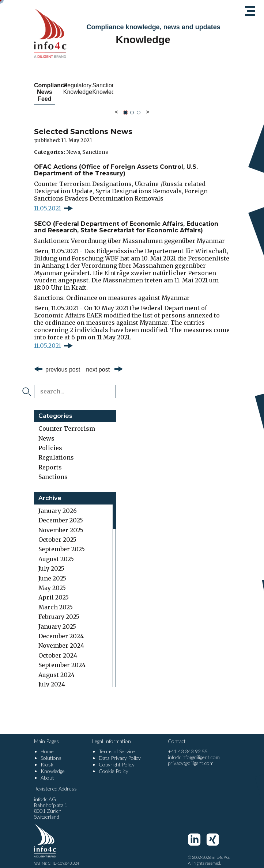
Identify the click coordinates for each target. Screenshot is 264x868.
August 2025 (56, 552)
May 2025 (52, 581)
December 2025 (61, 514)
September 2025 (62, 542)
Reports (50, 460)
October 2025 (57, 533)
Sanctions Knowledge (200, 89)
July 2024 (52, 678)
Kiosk (47, 758)
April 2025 (54, 591)
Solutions (51, 751)
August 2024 (56, 668)
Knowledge (53, 764)
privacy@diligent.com (191, 756)
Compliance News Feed (64, 89)
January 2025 (57, 620)
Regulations (56, 451)
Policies (50, 441)
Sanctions (95, 145)
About (47, 771)
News (73, 145)
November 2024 (61, 639)
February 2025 (59, 610)
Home (47, 745)
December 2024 (61, 629)
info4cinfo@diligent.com (194, 751)
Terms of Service (117, 745)
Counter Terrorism (67, 422)
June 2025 (52, 571)
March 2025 (56, 600)
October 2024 (58, 648)
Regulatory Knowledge (132, 89)
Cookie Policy (114, 764)
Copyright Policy (117, 758)
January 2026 (58, 504)
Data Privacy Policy (120, 751)
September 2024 (62, 658)
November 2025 (61, 523)
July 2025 (51, 562)
